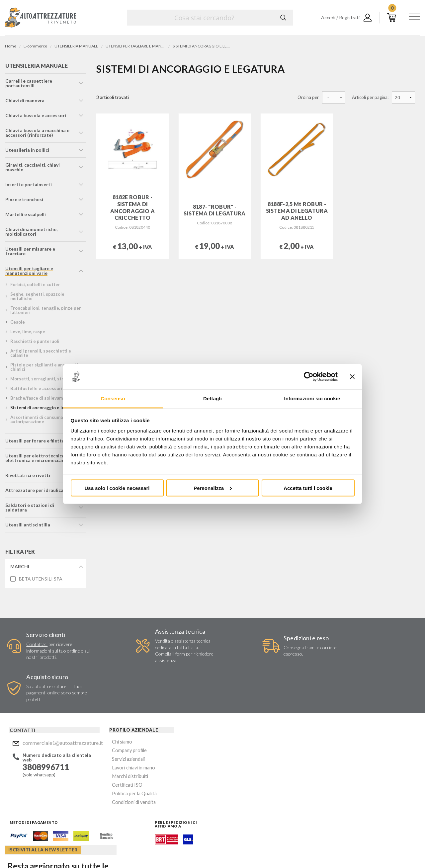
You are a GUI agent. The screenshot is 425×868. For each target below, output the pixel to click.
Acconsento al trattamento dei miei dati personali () (260, 776)
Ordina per (308, 97)
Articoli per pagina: (370, 97)
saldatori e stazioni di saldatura (29, 509)
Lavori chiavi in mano (115, 735)
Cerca (283, 18)
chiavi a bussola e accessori (35, 117)
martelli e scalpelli (25, 216)
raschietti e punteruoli (35, 343)
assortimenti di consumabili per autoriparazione (44, 421)
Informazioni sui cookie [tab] (312, 398)
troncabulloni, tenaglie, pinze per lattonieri (45, 312)
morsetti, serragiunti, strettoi (42, 380)
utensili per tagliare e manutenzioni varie (29, 272)
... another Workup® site (396, 851)
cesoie (17, 324)
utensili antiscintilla (27, 526)
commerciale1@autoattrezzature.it (52, 712)
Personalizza (213, 488)
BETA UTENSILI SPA (40, 581)
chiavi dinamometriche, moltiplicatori (31, 233)
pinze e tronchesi (24, 201)
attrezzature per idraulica (34, 492)
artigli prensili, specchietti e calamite (40, 355)
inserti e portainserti (28, 186)
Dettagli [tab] (212, 398)
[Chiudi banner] (352, 377)
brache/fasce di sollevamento (41, 400)
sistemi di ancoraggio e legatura (44, 409)
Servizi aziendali (110, 727)
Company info (175, 850)
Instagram (234, 811)
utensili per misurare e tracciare (30, 253)
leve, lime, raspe (27, 333)
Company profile (111, 719)
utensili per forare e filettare (37, 442)
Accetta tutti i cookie (308, 488)
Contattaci (34, 646)
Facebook (221, 811)
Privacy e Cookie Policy (231, 850)
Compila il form (144, 662)
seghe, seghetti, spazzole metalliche (37, 298)
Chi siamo (104, 711)
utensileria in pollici (27, 152)
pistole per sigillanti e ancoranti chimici (44, 369)
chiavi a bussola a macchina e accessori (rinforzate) (37, 134)
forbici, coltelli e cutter (35, 286)
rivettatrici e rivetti (27, 477)
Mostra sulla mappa (350, 758)
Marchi (19, 568)
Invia (294, 759)
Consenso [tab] (113, 398)
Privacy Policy (259, 778)
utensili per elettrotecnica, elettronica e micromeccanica (38, 460)
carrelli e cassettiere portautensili (28, 85)
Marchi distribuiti (112, 743)
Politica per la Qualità (116, 759)
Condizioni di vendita (116, 767)
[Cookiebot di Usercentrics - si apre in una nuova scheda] (309, 377)
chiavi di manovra (25, 102)
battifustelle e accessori (36, 390)
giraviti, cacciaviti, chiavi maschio (32, 169)
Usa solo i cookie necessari (117, 488)
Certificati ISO (109, 751)
